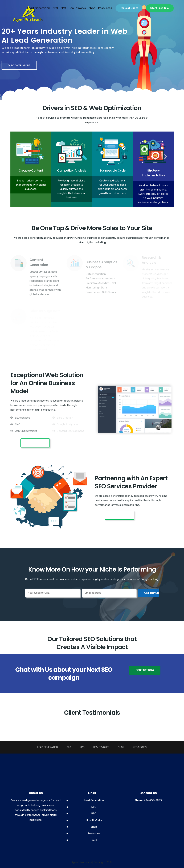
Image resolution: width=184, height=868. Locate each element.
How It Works (77, 8)
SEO (55, 8)
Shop (92, 8)
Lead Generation (39, 8)
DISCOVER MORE (19, 65)
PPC (63, 8)
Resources (105, 8)
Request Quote (129, 8)
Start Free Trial (160, 8)
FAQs (94, 840)
